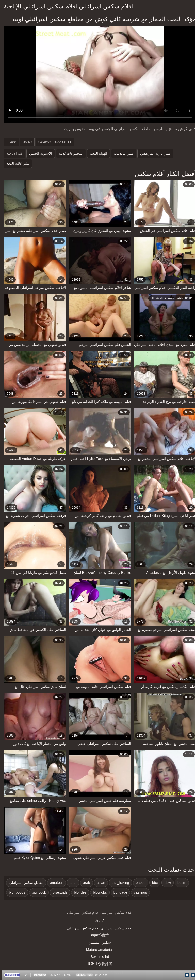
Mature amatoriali (97, 950)
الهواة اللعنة (96, 153)
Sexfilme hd (97, 957)
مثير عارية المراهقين (153, 153)
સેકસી (97, 921)
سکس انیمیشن (98, 942)
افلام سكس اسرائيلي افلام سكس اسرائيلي (97, 928)
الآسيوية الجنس (38, 153)
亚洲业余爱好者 (97, 964)
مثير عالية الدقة (15, 163)
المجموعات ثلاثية (69, 153)
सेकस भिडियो (97, 935)
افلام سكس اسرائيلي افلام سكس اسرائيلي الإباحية (66, 6)
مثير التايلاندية (121, 153)
